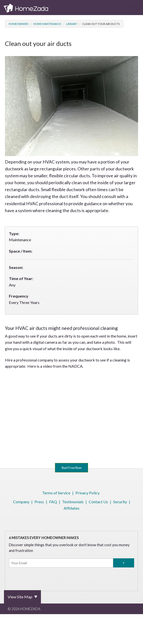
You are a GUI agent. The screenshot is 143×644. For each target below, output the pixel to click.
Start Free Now (71, 468)
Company (21, 502)
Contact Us (98, 502)
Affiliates (71, 508)
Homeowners (18, 24)
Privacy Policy (88, 493)
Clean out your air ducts (101, 24)
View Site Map (20, 597)
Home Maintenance (47, 24)
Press (39, 502)
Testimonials (73, 502)
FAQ (53, 502)
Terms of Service (56, 493)
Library (72, 24)
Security (120, 502)
